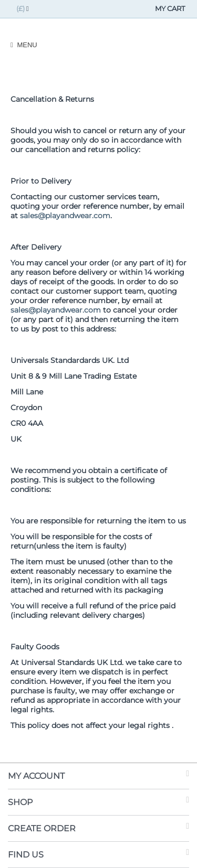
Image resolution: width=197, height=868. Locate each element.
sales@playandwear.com (65, 216)
